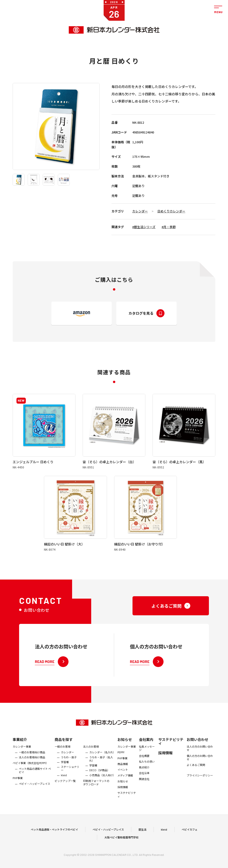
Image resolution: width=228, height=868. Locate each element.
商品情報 (123, 772)
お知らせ (125, 748)
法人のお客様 (91, 755)
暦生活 (142, 833)
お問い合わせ (197, 748)
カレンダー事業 (22, 755)
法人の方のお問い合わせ (200, 757)
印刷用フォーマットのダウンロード (96, 791)
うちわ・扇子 (69, 765)
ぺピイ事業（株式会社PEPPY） (31, 771)
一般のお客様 (63, 755)
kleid (64, 783)
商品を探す (64, 748)
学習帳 (65, 770)
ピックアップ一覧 (65, 789)
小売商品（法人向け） (102, 783)
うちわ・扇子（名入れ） (101, 767)
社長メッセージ (147, 757)
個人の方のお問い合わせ (200, 766)
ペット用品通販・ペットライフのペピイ (54, 833)
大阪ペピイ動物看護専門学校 (121, 841)
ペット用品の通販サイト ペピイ (35, 779)
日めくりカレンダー (171, 211)
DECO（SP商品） (100, 779)
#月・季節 (169, 227)
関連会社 (144, 787)
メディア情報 (125, 784)
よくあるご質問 (196, 773)
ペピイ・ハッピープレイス (34, 792)
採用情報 (123, 795)
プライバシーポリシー (200, 784)
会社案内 (146, 748)
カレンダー (140, 211)
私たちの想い (147, 770)
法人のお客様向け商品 (32, 765)
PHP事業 (18, 786)
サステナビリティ (127, 803)
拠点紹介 (144, 776)
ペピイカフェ (190, 833)
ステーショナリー (70, 777)
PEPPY (121, 760)
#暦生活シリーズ (144, 227)
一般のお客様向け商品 (32, 760)
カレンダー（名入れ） (102, 760)
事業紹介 (20, 748)
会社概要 (144, 764)
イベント (123, 778)
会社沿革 (144, 781)
